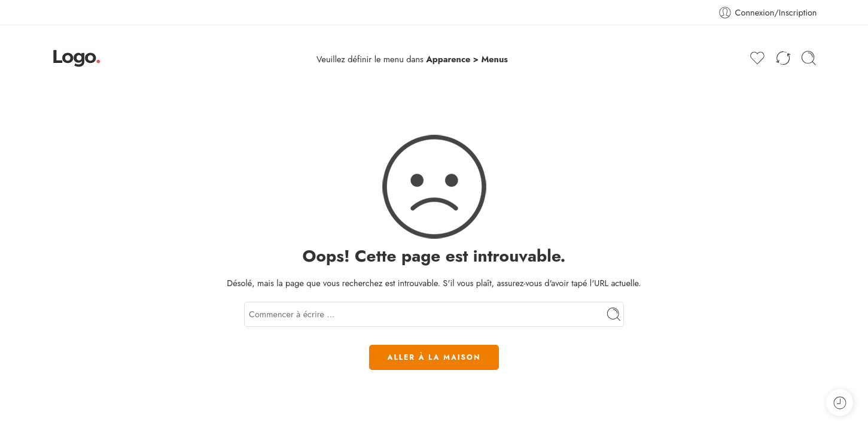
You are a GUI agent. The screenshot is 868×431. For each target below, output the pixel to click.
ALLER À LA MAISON (434, 357)
